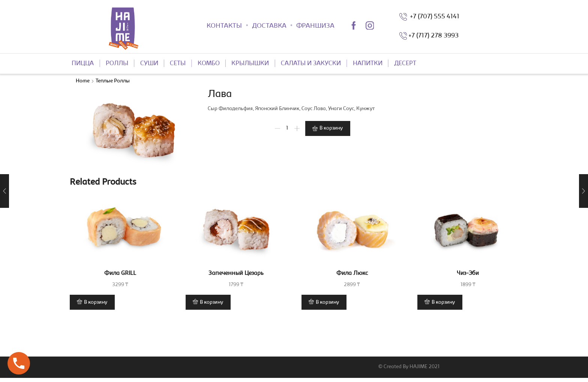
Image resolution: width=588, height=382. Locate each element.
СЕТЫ (178, 64)
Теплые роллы (113, 81)
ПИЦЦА (83, 64)
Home (83, 81)
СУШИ (149, 64)
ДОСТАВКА (269, 26)
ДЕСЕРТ (405, 64)
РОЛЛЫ (117, 64)
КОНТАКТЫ (224, 26)
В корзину (331, 128)
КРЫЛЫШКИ (250, 64)
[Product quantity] (287, 128)
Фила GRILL (120, 273)
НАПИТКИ (368, 64)
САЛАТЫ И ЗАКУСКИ (311, 64)
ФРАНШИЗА (315, 26)
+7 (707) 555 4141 (433, 17)
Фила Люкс (352, 273)
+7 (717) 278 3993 (433, 36)
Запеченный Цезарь (236, 273)
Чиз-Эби (468, 273)
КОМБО (209, 64)
